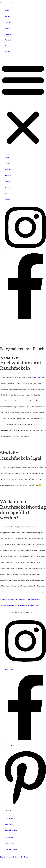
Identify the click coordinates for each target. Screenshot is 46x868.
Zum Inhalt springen (7, 3)
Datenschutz (9, 824)
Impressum (9, 818)
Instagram (8, 34)
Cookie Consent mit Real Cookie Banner (14, 857)
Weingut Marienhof (37, 377)
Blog (6, 46)
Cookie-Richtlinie (11, 830)
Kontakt (7, 52)
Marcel (7, 16)
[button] (23, 105)
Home (7, 10)
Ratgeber (8, 28)
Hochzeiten (9, 22)
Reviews (8, 40)
